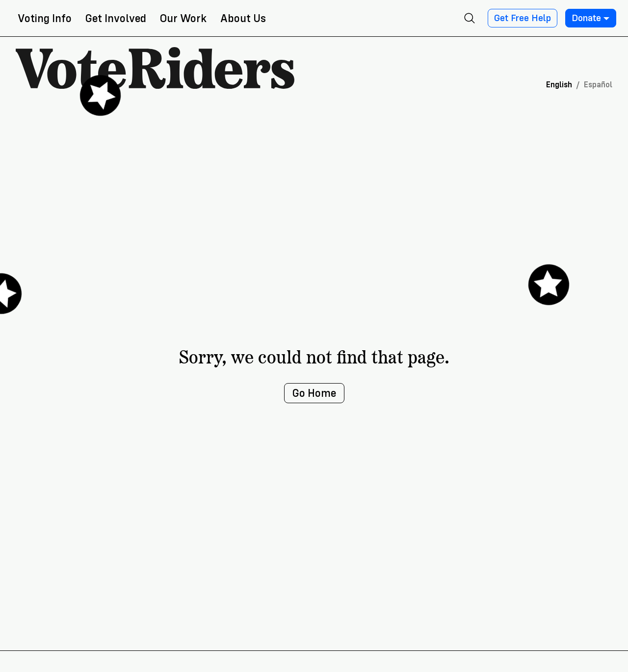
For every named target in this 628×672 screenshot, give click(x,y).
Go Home (314, 393)
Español (598, 85)
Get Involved (116, 18)
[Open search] (470, 18)
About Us (243, 18)
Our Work (183, 18)
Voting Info (45, 18)
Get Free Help (523, 18)
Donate (591, 18)
